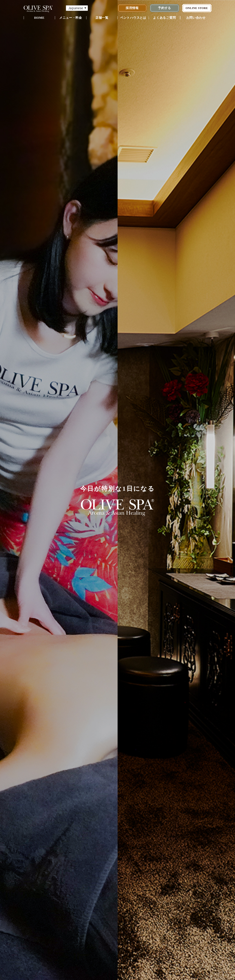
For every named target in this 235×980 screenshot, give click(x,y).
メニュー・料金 (71, 18)
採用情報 (132, 8)
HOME (39, 18)
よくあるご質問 (164, 18)
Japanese (76, 8)
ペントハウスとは (133, 18)
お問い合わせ (196, 18)
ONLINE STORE (197, 8)
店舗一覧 (102, 18)
